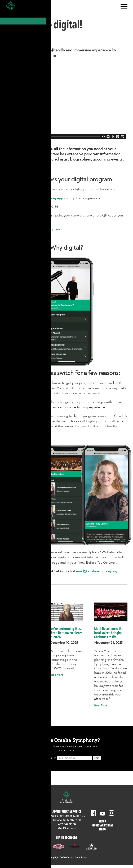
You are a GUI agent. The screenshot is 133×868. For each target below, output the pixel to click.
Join (97, 758)
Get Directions (31, 828)
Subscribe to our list (44, 758)
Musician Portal (102, 826)
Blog (102, 830)
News (102, 822)
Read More (12, 683)
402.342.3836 (67, 824)
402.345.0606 (31, 824)
